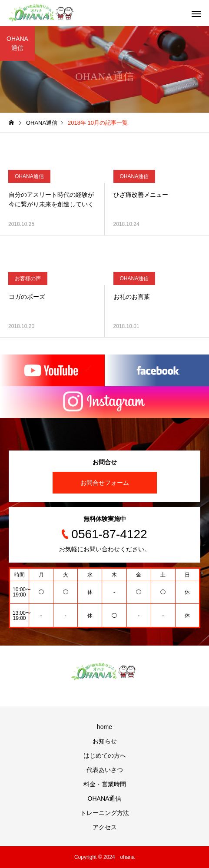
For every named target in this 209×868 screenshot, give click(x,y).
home (104, 727)
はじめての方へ (105, 755)
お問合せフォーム (105, 483)
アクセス (105, 827)
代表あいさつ (105, 770)
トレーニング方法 (105, 813)
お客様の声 (28, 278)
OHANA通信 (29, 176)
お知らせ (105, 741)
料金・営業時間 (105, 784)
